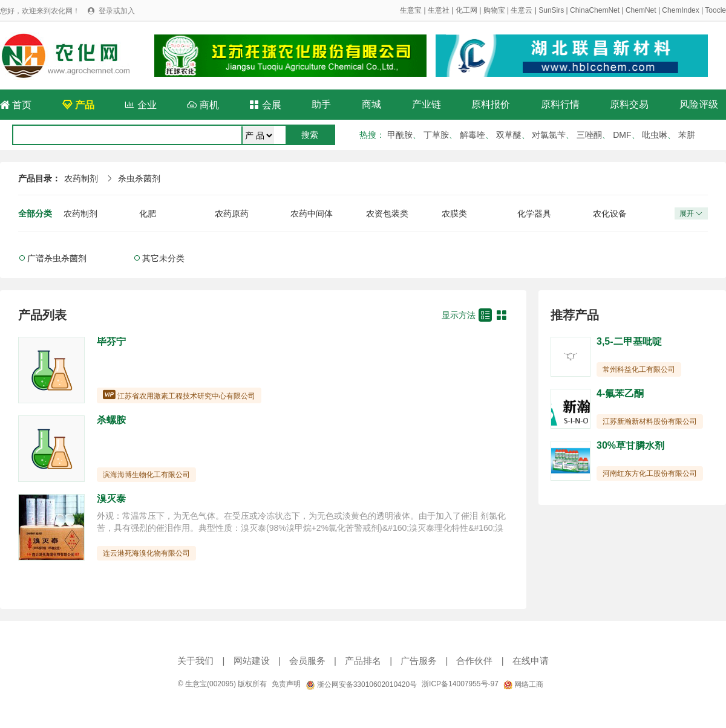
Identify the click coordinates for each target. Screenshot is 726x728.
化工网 (466, 10)
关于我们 (195, 661)
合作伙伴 (474, 661)
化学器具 (534, 213)
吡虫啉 (655, 135)
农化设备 (610, 213)
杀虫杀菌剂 (139, 178)
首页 (16, 105)
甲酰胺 (400, 135)
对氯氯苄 (549, 135)
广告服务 (419, 661)
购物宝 (494, 10)
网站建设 (252, 661)
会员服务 (307, 661)
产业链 (427, 104)
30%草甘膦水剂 (630, 445)
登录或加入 (117, 11)
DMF (622, 135)
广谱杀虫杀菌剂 (57, 258)
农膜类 (454, 213)
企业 (140, 105)
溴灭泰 (111, 499)
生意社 (439, 10)
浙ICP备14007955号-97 (460, 684)
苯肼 (687, 135)
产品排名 (363, 661)
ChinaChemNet (595, 10)
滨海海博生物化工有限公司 (146, 475)
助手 (321, 104)
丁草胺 (436, 135)
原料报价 (491, 104)
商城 (371, 104)
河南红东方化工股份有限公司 (650, 473)
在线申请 (531, 661)
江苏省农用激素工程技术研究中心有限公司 (186, 396)
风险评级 (699, 104)
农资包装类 (387, 213)
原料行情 (560, 104)
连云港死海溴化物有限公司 (146, 553)
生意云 (522, 10)
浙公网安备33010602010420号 (361, 684)
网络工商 (523, 684)
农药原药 (232, 213)
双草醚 (509, 135)
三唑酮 (589, 135)
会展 (265, 105)
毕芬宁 (111, 341)
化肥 (148, 213)
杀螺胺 (111, 420)
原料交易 (629, 104)
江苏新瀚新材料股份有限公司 (650, 421)
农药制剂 (81, 178)
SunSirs (551, 10)
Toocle (715, 10)
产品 (78, 105)
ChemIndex (680, 10)
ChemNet (641, 10)
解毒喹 (473, 135)
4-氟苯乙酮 (620, 393)
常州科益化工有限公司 (639, 369)
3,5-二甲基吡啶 (629, 341)
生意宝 (411, 10)
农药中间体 (312, 213)
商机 (203, 105)
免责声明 (286, 684)
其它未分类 (163, 258)
